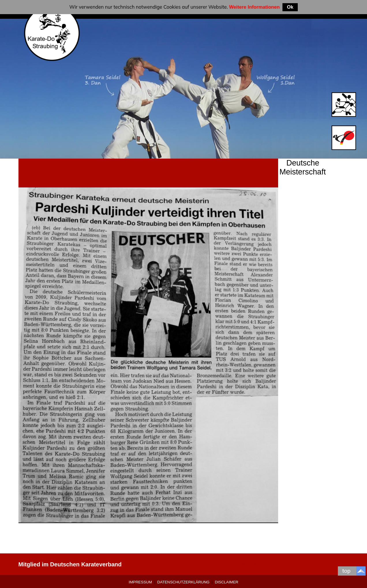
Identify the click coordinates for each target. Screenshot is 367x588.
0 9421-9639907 (240, 564)
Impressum (140, 582)
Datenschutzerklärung (183, 582)
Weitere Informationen (254, 7)
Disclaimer (227, 582)
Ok (290, 7)
